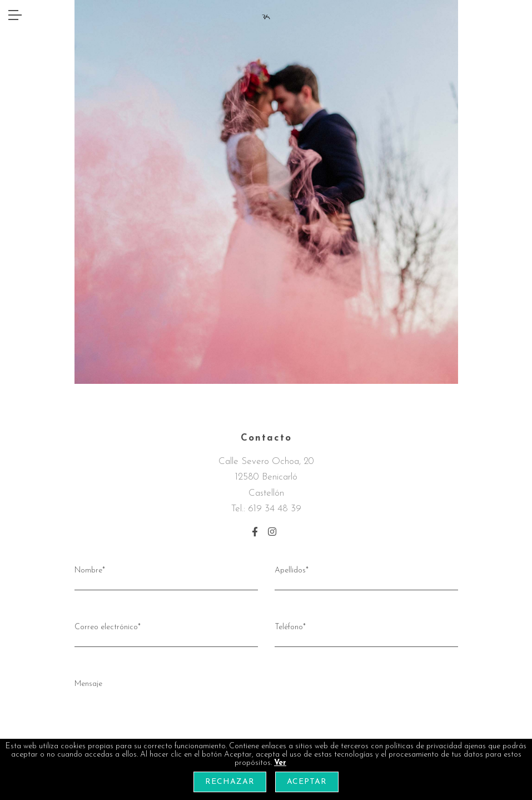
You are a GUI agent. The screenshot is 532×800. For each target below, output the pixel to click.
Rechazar (230, 782)
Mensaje (266, 724)
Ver (280, 763)
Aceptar (307, 782)
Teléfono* (366, 634)
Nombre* (166, 577)
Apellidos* (366, 577)
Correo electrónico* (166, 634)
